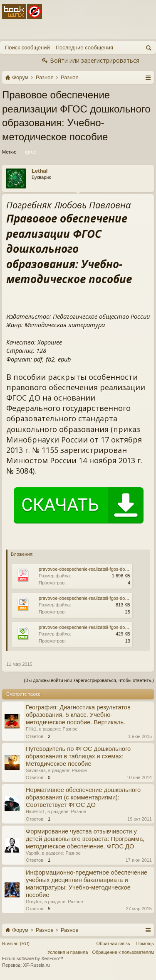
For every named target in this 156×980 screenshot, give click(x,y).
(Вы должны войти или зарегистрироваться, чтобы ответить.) (89, 680)
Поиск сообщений (27, 48)
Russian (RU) (16, 943)
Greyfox (34, 902)
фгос (30, 152)
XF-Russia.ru (36, 965)
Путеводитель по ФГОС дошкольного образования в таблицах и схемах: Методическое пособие (78, 756)
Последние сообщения (84, 48)
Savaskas (36, 770)
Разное (70, 729)
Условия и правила (68, 952)
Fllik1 (31, 729)
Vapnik (33, 853)
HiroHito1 (35, 811)
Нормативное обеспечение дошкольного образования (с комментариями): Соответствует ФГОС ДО (83, 797)
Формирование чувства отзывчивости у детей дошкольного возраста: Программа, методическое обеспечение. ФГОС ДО (85, 839)
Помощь (145, 943)
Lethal (40, 171)
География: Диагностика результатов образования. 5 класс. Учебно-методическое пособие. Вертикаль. (78, 715)
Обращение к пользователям (123, 952)
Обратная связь (113, 943)
